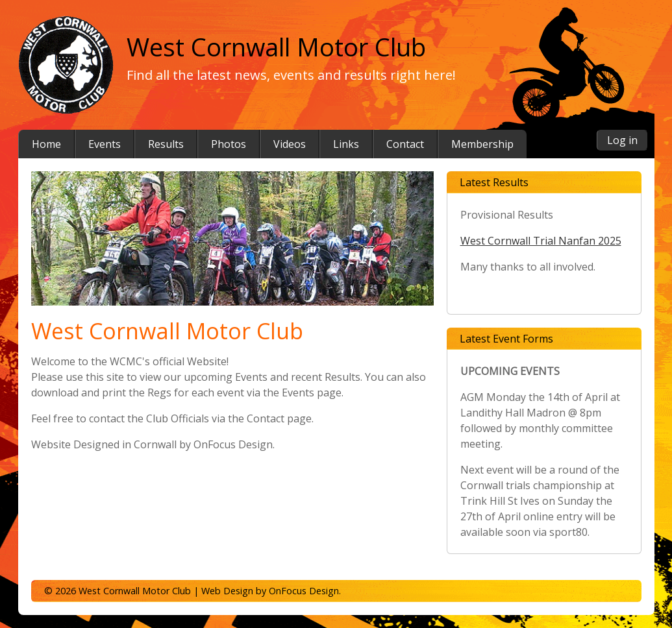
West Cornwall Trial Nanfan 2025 (541, 241)
